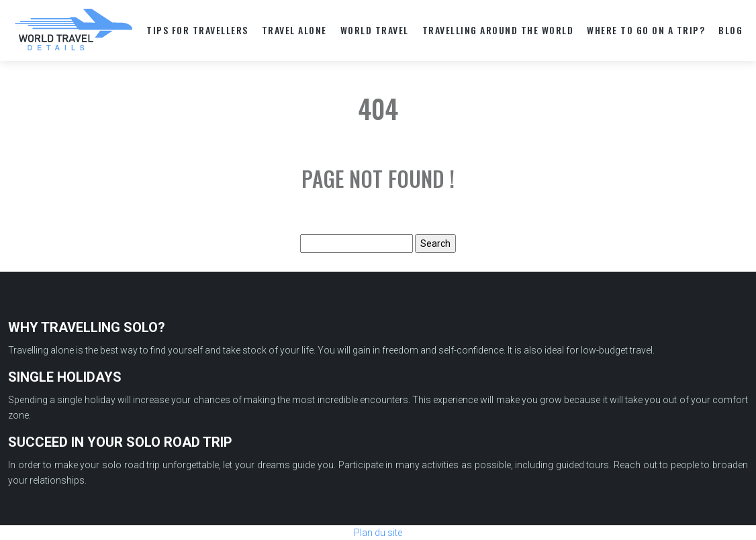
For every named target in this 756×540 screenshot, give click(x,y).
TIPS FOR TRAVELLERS (197, 30)
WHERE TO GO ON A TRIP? (646, 30)
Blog (730, 30)
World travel (375, 30)
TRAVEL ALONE (294, 30)
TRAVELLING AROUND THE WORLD (498, 30)
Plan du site (378, 533)
